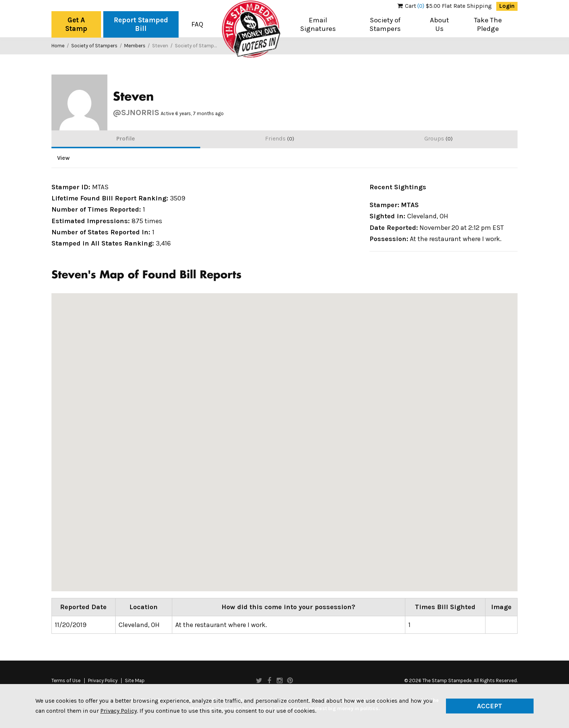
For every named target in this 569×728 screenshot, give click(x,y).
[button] (402, 397)
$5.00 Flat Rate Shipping (445, 6)
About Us (439, 24)
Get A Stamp (76, 24)
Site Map (135, 681)
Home (58, 46)
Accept (490, 706)
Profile (126, 138)
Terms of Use (66, 681)
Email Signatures (318, 24)
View (63, 158)
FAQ (197, 24)
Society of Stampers (385, 24)
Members (135, 46)
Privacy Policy (103, 681)
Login (507, 6)
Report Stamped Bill (141, 24)
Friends (280, 138)
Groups (438, 138)
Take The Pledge (488, 24)
